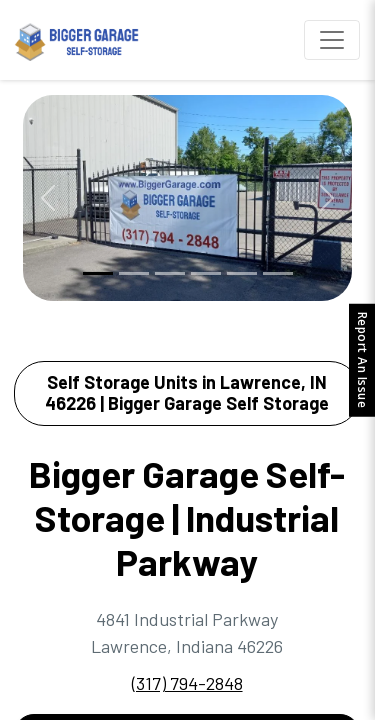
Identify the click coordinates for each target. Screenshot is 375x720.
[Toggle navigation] (332, 40)
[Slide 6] (278, 273)
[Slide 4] (206, 273)
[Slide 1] (98, 273)
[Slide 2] (134, 273)
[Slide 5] (242, 273)
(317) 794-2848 (187, 683)
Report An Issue (362, 360)
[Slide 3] (170, 273)
